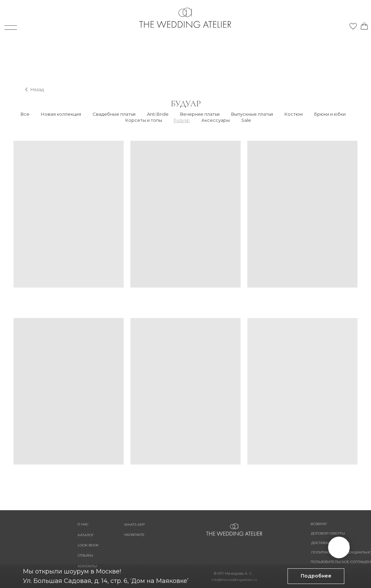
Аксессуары (216, 120)
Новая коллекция (61, 114)
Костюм (294, 114)
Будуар (182, 120)
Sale (246, 120)
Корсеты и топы (144, 120)
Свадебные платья (114, 114)
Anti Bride (158, 114)
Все (25, 114)
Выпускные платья (252, 114)
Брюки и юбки (330, 114)
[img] (331, 24)
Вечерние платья (200, 114)
